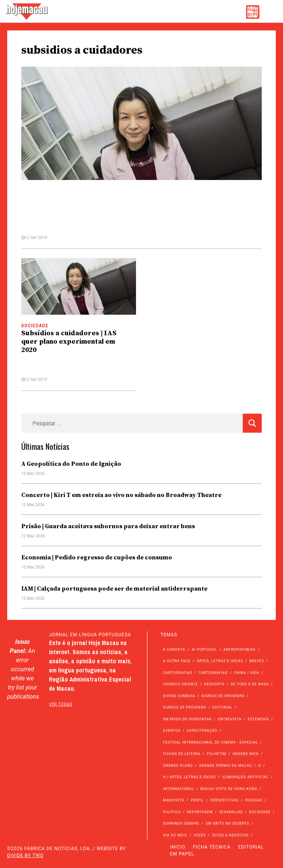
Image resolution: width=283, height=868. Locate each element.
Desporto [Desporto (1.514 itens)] (214, 684)
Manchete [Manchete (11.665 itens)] (174, 800)
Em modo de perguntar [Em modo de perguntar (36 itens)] (187, 719)
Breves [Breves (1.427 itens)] (257, 661)
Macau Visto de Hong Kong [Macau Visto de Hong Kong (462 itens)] (229, 789)
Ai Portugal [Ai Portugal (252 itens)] (205, 650)
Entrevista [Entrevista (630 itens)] (230, 719)
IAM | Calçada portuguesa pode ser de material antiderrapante (114, 589)
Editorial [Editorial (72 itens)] (223, 707)
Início (178, 847)
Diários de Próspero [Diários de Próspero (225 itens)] (223, 696)
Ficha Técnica (212, 847)
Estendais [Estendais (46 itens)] (258, 719)
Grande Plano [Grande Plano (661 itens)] (178, 766)
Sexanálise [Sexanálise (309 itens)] (231, 812)
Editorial (251, 847)
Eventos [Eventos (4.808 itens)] (172, 731)
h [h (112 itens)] (260, 766)
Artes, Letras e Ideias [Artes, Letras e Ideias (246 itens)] (220, 661)
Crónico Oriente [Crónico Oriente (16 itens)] (180, 684)
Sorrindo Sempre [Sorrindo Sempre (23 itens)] (181, 823)
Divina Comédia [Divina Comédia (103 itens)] (179, 696)
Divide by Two (25, 855)
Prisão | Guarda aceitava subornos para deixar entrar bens (108, 526)
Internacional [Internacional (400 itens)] (179, 789)
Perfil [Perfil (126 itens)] (197, 800)
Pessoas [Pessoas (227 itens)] (254, 800)
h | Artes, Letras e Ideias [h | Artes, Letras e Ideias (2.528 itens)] (189, 777)
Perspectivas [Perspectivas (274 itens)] (225, 800)
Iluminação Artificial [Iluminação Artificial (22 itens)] (245, 777)
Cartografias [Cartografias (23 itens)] (213, 673)
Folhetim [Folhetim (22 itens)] (216, 754)
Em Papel (182, 854)
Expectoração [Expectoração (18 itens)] (202, 731)
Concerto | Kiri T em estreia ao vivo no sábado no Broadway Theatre (121, 495)
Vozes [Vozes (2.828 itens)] (200, 835)
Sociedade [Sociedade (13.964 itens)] (260, 812)
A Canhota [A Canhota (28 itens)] (174, 650)
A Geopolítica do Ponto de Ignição (71, 464)
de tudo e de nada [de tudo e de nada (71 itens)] (250, 684)
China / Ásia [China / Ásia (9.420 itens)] (247, 673)
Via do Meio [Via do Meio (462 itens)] (175, 835)
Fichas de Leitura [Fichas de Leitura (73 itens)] (182, 754)
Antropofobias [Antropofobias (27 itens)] (240, 650)
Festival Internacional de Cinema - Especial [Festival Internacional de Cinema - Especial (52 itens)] (210, 742)
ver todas (61, 704)
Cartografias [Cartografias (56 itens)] (178, 673)
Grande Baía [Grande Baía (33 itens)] (245, 754)
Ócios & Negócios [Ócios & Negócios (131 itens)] (231, 835)
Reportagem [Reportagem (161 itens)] (200, 812)
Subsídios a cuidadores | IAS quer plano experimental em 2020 (69, 342)
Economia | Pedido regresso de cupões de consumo (97, 557)
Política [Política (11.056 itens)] (172, 812)
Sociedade (35, 326)
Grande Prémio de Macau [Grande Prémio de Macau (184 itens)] (225, 766)
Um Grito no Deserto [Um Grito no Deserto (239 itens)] (228, 823)
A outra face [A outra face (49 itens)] (177, 661)
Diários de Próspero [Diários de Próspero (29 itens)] (185, 707)
